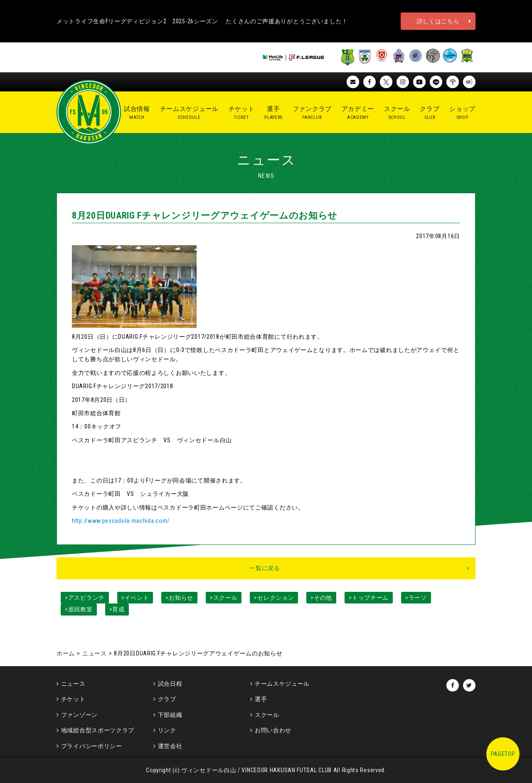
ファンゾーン (79, 715)
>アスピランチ (85, 598)
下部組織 (170, 715)
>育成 (117, 609)
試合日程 (170, 684)
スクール (267, 715)
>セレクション (274, 598)
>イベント (135, 598)
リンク (167, 730)
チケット (73, 699)
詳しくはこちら (438, 21)
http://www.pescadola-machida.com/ (121, 521)
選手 (261, 699)
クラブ (167, 699)
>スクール (224, 598)
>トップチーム (369, 598)
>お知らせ (179, 598)
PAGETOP (503, 754)
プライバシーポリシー (92, 746)
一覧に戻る (265, 568)
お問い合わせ (273, 730)
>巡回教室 (79, 609)
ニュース (95, 653)
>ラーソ (416, 598)
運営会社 (170, 746)
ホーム (66, 653)
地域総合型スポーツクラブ (98, 730)
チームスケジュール (282, 684)
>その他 (321, 598)
